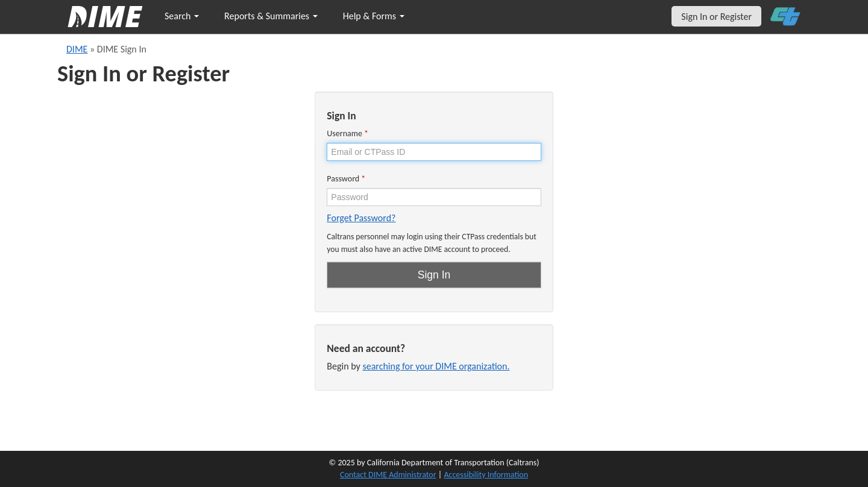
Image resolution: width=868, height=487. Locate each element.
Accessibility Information (486, 475)
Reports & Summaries (271, 16)
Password (346, 179)
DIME (77, 49)
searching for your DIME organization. (436, 366)
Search (182, 16)
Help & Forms (374, 16)
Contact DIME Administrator (388, 475)
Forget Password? (361, 218)
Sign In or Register (716, 17)
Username (348, 134)
